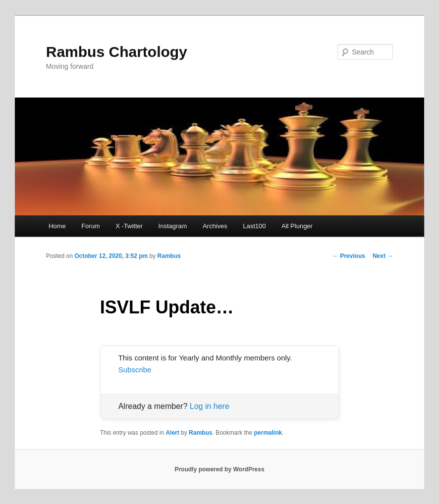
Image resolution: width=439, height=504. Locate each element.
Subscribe (135, 370)
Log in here (210, 406)
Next (383, 256)
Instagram (173, 226)
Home (57, 226)
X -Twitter (129, 226)
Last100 (254, 226)
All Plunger (297, 226)
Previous (349, 256)
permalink (268, 433)
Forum (91, 226)
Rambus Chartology (117, 52)
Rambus (169, 256)
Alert (172, 433)
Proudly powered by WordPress (219, 469)
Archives (215, 226)
